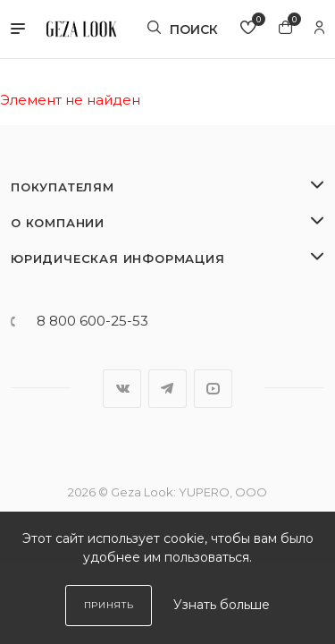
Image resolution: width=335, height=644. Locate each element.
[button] (18, 30)
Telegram (167, 389)
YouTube (213, 389)
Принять (109, 605)
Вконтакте (122, 389)
